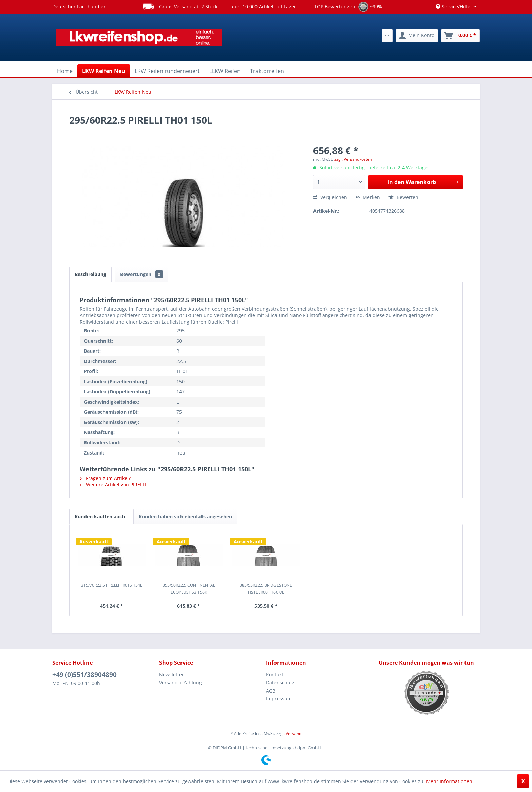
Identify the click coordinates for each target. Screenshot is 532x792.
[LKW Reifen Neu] (104, 71)
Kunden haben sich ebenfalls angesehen (185, 516)
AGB (271, 691)
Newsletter (172, 674)
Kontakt (275, 674)
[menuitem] (387, 36)
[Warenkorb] (460, 36)
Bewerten (403, 197)
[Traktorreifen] (267, 71)
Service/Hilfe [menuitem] (454, 7)
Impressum (279, 699)
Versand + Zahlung (180, 683)
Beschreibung (90, 274)
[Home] (65, 71)
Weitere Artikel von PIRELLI (113, 485)
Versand (293, 733)
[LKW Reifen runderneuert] (167, 71)
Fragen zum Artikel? (105, 478)
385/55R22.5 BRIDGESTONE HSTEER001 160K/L (266, 589)
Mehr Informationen (449, 781)
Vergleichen (330, 197)
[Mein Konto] (417, 36)
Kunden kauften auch (100, 516)
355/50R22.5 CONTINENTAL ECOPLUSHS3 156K (189, 589)
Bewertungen (141, 274)
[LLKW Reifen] (225, 71)
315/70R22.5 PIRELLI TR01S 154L (112, 585)
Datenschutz (280, 683)
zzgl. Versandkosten (353, 159)
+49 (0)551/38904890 (84, 675)
